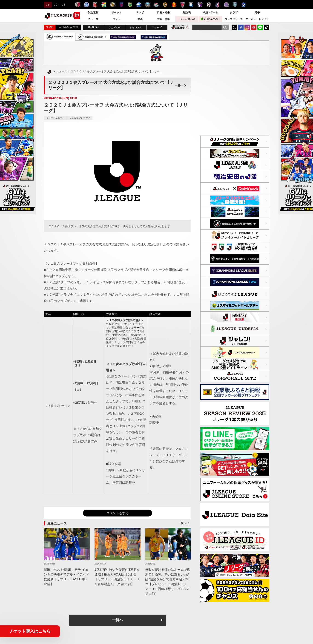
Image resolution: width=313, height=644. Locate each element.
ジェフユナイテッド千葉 (104, 5)
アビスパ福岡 (235, 5)
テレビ (140, 12)
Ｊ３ (63, 5)
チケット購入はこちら (30, 631)
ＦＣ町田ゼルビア (139, 5)
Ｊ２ (55, 5)
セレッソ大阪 (200, 5)
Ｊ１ (47, 5)
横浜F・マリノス (156, 5)
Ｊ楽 (187, 19)
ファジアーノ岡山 (217, 5)
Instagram (247, 27)
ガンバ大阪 (191, 5)
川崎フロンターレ (148, 5)
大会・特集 (163, 19)
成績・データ (210, 12)
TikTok (267, 27)
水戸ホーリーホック (86, 5)
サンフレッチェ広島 (226, 5)
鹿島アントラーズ (78, 5)
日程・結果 (163, 12)
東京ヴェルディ (130, 5)
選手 (257, 12)
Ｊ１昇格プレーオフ (80, 118)
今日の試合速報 (69, 27)
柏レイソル (113, 5)
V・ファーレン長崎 (244, 5)
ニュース (93, 19)
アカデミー (115, 27)
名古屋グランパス (174, 5)
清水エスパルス (165, 5)
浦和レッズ (95, 5)
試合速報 (93, 12)
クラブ (234, 12)
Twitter (234, 27)
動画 (140, 19)
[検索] (225, 27)
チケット (117, 12)
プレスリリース (234, 19)
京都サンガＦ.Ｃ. (182, 5)
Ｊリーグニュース (55, 118)
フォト (116, 19)
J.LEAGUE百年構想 (180, 27)
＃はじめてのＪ (210, 19)
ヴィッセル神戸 (209, 5)
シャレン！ (136, 27)
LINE (260, 27)
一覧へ (181, 85)
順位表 (187, 12)
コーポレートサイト (257, 19)
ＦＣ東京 (121, 5)
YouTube (254, 27)
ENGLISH (93, 27)
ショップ (157, 27)
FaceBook (241, 27)
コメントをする (118, 513)
